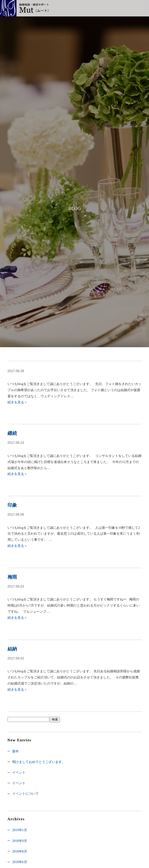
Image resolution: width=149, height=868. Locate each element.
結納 (12, 649)
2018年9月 (20, 841)
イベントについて (25, 794)
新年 (16, 751)
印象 (12, 505)
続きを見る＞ (17, 402)
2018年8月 (20, 851)
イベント (19, 773)
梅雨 (12, 577)
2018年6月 (20, 862)
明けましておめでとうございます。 (39, 762)
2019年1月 (20, 830)
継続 (12, 433)
